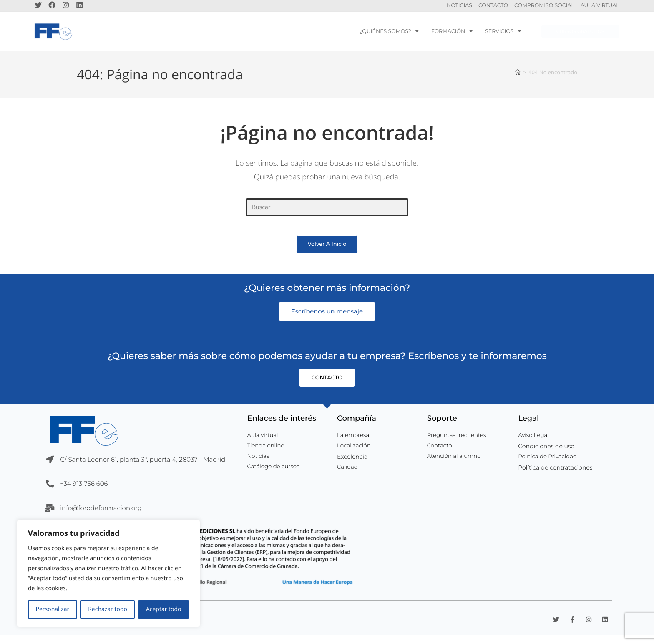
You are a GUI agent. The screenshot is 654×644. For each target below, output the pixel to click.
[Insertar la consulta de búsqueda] (327, 210)
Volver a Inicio (327, 253)
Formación (452, 34)
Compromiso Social (544, 7)
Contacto (493, 7)
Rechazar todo (108, 609)
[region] (108, 573)
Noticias (459, 7)
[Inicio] (518, 74)
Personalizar (53, 609)
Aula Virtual (600, 7)
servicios (503, 34)
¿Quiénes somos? (389, 34)
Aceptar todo (164, 609)
